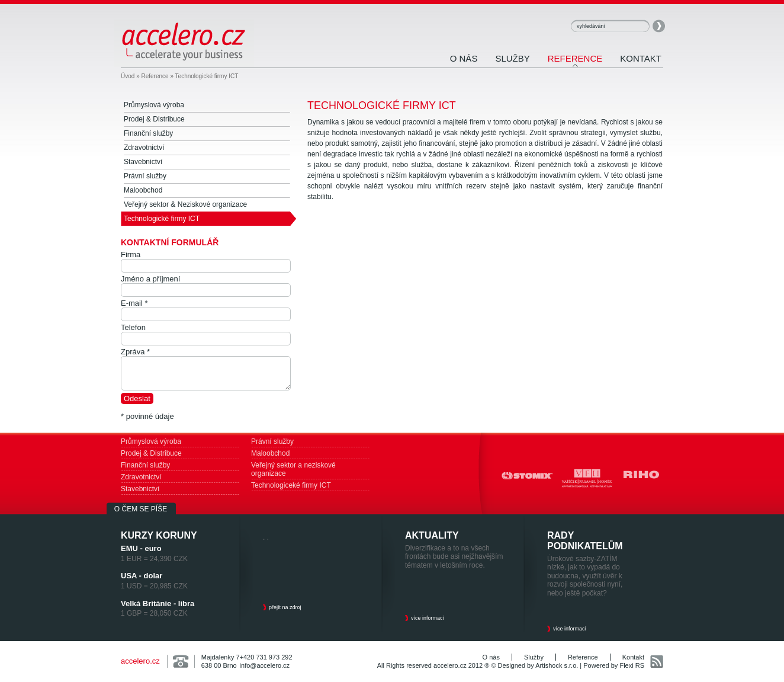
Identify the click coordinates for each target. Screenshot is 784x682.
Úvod (128, 76)
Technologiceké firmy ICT (291, 485)
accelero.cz (140, 661)
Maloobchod (270, 453)
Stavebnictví (140, 489)
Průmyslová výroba (151, 441)
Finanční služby (145, 465)
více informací (428, 618)
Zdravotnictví (141, 477)
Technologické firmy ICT (207, 76)
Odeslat (137, 398)
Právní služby (272, 441)
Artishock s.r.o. (557, 665)
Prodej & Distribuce (151, 453)
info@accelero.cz (265, 665)
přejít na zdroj (285, 607)
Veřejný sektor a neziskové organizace (293, 469)
